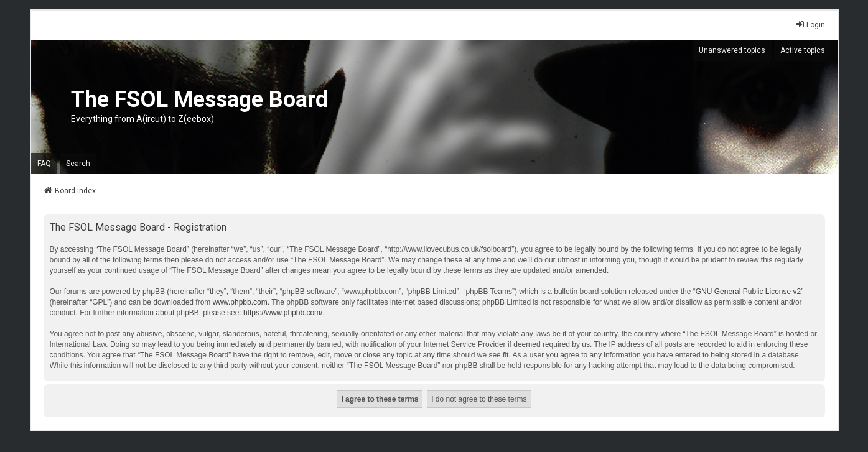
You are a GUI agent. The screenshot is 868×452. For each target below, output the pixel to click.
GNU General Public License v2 (748, 292)
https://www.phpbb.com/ (283, 313)
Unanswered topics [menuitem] (732, 50)
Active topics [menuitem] (803, 50)
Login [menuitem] (810, 25)
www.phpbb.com (240, 302)
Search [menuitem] (78, 164)
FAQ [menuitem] (44, 164)
